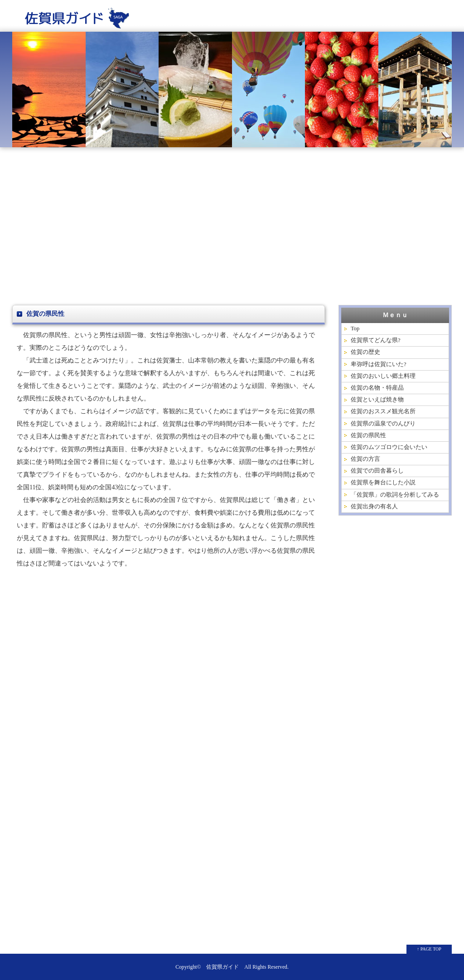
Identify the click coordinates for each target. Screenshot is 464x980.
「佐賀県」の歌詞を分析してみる (395, 495)
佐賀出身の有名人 (374, 507)
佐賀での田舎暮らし (377, 471)
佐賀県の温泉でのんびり (383, 424)
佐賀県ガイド (222, 967)
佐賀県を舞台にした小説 (383, 483)
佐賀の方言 (365, 459)
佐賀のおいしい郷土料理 (383, 376)
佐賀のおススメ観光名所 (383, 411)
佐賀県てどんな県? (376, 340)
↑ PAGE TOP (429, 949)
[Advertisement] (232, 228)
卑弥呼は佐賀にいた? (379, 364)
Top (355, 328)
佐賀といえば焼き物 (377, 400)
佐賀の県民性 (368, 435)
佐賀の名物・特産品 (377, 388)
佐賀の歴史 (365, 352)
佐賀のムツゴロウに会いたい (389, 447)
